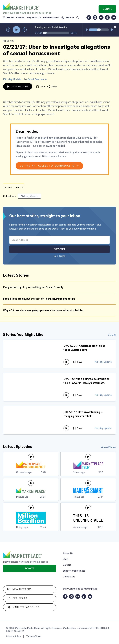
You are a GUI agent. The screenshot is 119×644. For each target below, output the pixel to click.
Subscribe (60, 249)
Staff (66, 559)
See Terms (59, 256)
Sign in (67, 17)
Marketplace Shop (23, 607)
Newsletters (51, 17)
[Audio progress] (56, 33)
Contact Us (69, 577)
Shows (20, 17)
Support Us (34, 17)
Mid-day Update (12, 79)
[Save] (41, 86)
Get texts (17, 598)
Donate (107, 9)
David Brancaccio (37, 79)
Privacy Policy (13, 636)
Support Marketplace (74, 571)
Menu (8, 17)
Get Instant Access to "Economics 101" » (49, 166)
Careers (67, 565)
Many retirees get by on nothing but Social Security (33, 287)
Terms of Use (33, 636)
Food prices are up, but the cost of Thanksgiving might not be (39, 299)
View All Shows (108, 447)
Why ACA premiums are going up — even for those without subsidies (43, 310)
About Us (68, 553)
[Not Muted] (86, 30)
